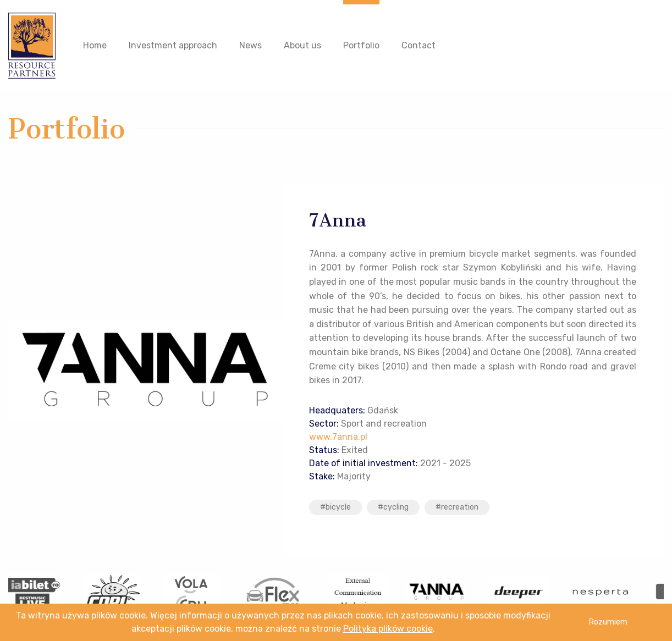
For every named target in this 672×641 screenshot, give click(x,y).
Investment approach (173, 45)
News (250, 45)
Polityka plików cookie (388, 629)
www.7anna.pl (338, 437)
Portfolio (361, 45)
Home (95, 45)
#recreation (457, 507)
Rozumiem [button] (608, 622)
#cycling (393, 507)
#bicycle (335, 507)
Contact (418, 45)
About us (302, 45)
